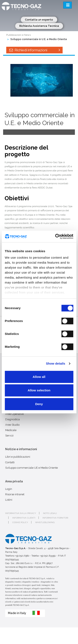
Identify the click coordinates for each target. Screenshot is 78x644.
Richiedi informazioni (34, 50)
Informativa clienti (24, 518)
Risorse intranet (15, 494)
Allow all (39, 377)
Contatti (10, 462)
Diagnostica (12, 419)
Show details (56, 363)
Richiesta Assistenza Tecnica (39, 26)
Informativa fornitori (55, 518)
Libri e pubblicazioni (18, 457)
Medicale (11, 430)
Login (9, 489)
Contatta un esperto (39, 20)
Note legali (50, 513)
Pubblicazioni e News (19, 35)
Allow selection (39, 390)
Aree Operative (14, 414)
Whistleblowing (45, 522)
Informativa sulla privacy (21, 513)
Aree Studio (12, 425)
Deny (39, 404)
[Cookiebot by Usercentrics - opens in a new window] (56, 236)
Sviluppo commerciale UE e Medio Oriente (32, 468)
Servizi (9, 436)
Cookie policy (20, 522)
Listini (9, 500)
